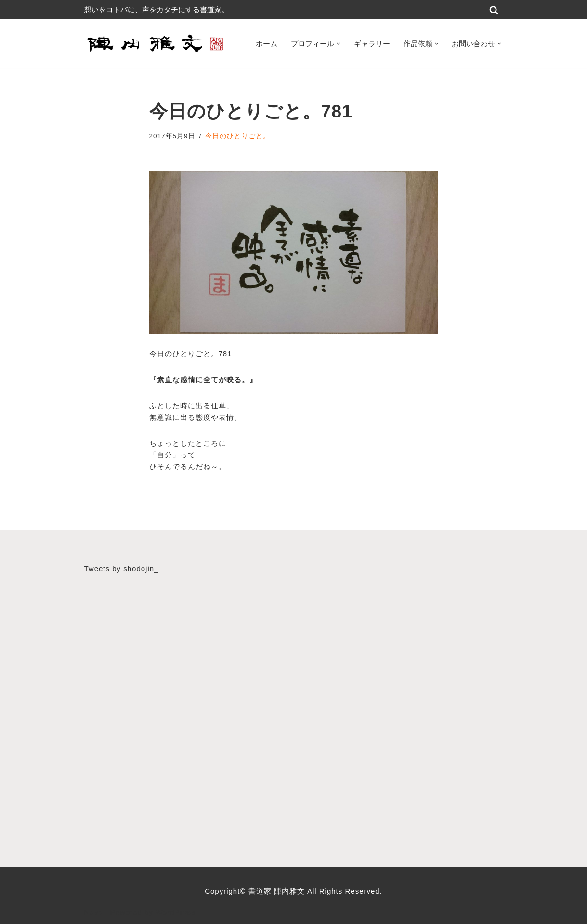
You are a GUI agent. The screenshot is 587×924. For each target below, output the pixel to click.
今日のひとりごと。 (238, 136)
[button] (339, 44)
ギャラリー (372, 44)
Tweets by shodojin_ (122, 568)
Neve (94, 912)
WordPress (176, 912)
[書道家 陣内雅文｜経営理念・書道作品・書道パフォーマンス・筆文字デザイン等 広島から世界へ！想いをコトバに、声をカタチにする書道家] (157, 44)
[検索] (494, 10)
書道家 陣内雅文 (278, 891)
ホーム (267, 44)
